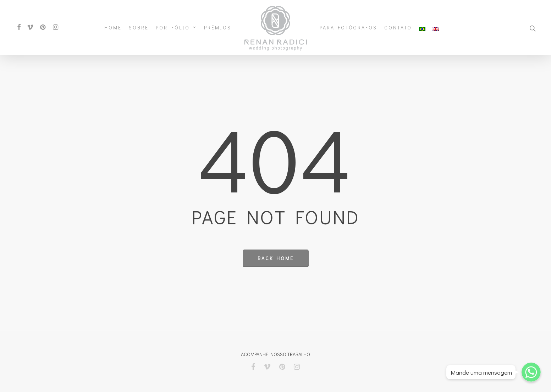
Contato (398, 28)
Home (113, 28)
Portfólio (176, 28)
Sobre (139, 28)
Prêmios (218, 28)
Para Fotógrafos (348, 28)
